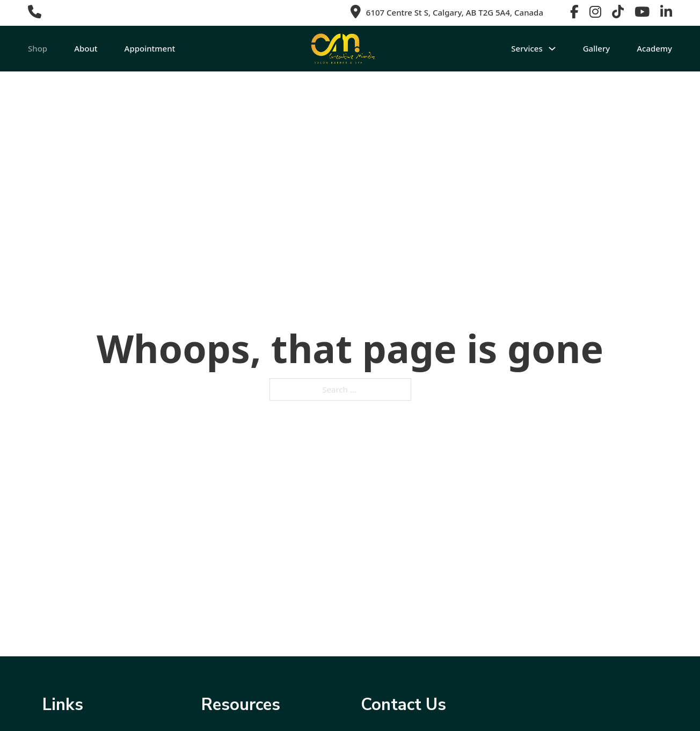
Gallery (596, 48)
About (86, 48)
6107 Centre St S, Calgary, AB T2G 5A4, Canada (455, 12)
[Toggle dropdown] (552, 49)
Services (527, 48)
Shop (38, 48)
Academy (654, 48)
